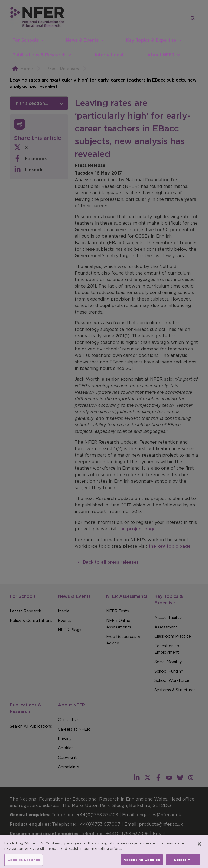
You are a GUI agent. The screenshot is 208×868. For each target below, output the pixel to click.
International (109, 55)
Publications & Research (39, 55)
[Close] (199, 847)
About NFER (161, 55)
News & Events (82, 40)
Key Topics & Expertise (151, 40)
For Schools (25, 40)
